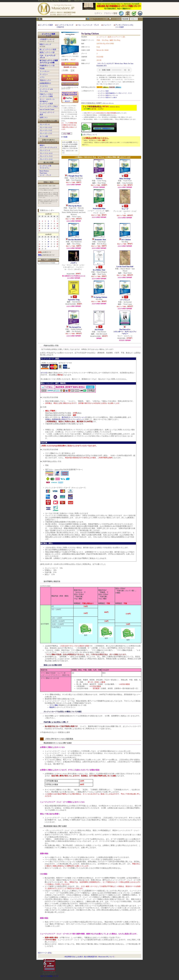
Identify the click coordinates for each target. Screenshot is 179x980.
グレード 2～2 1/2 (46, 159)
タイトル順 (44, 136)
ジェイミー (107, 25)
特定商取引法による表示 (74, 957)
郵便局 (52, 707)
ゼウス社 (44, 373)
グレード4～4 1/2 (46, 128)
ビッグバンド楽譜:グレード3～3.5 (108, 95)
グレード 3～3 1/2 (46, 156)
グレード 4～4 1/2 (46, 153)
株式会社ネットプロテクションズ (74, 417)
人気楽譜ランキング (47, 39)
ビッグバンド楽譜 (46, 25)
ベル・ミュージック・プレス (88, 25)
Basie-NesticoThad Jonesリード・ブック (45, 173)
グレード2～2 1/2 (46, 133)
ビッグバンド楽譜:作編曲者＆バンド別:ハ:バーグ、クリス (115, 93)
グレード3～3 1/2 (46, 130)
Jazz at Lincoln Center (47, 109)
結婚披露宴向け (45, 83)
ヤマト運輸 (54, 705)
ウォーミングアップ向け (49, 106)
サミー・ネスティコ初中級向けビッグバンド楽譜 (47, 101)
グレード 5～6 (45, 150)
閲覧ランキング (45, 44)
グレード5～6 (45, 125)
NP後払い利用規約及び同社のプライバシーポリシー (64, 419)
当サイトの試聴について (49, 976)
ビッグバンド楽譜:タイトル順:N (107, 97)
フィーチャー (45, 71)
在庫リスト (44, 117)
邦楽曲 (42, 68)
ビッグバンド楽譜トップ (48, 35)
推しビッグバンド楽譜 (48, 50)
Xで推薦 (64, 137)
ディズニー (44, 74)
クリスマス (44, 86)
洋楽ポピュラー (45, 80)
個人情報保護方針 (91, 957)
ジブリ (42, 77)
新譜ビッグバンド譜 (47, 52)
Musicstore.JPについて (106, 957)
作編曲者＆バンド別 (47, 66)
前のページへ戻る (45, 953)
